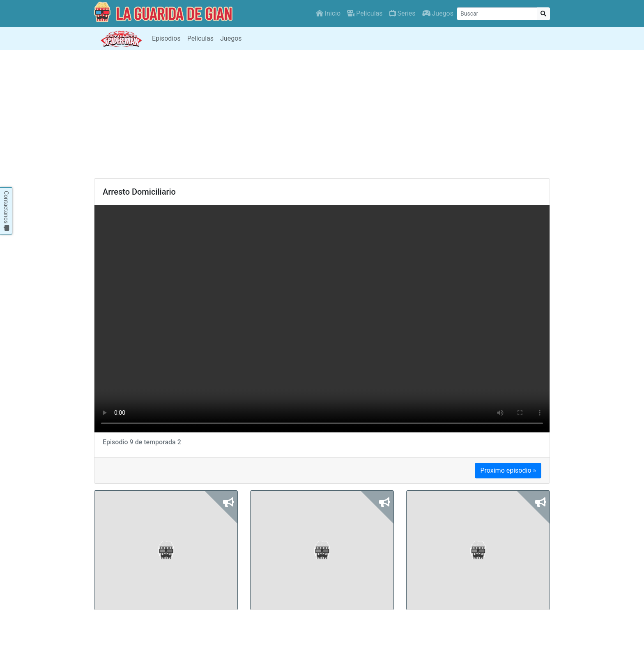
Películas (365, 13)
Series (402, 13)
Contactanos (6, 211)
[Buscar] (497, 14)
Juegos (438, 13)
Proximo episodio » (508, 470)
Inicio (328, 13)
